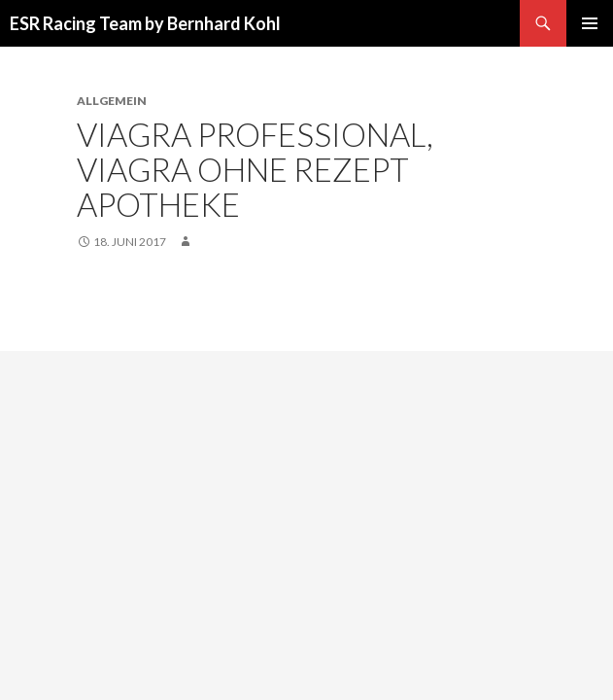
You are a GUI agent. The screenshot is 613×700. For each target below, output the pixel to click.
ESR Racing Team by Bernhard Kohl (145, 23)
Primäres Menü (590, 23)
